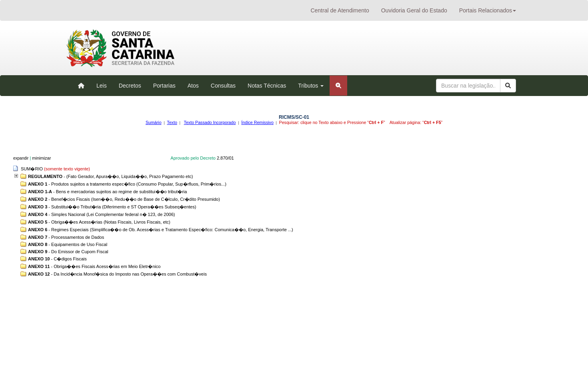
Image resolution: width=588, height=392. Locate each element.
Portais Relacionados (488, 10)
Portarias (164, 86)
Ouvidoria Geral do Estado (414, 10)
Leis (102, 86)
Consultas (223, 86)
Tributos (311, 86)
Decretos (130, 86)
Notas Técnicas (267, 86)
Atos (193, 86)
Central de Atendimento (340, 10)
